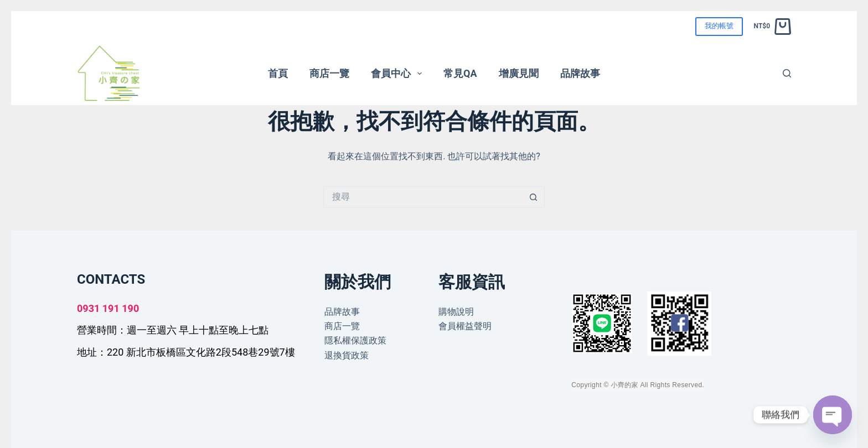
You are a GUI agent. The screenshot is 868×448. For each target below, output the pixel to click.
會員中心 (399, 74)
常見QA (460, 73)
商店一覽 (329, 73)
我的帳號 (719, 26)
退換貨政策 (347, 355)
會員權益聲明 (465, 326)
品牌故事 (580, 73)
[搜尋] (787, 73)
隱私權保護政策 (355, 340)
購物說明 (456, 312)
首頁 (278, 73)
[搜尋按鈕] (534, 197)
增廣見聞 (519, 73)
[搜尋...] (423, 197)
